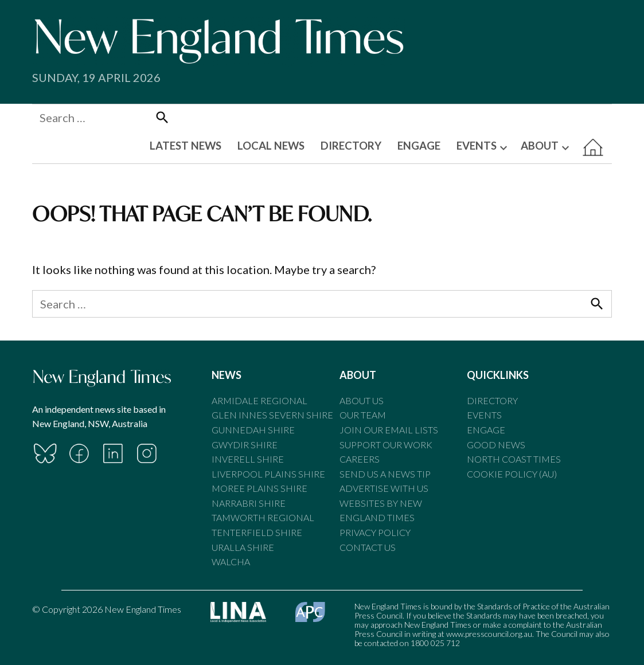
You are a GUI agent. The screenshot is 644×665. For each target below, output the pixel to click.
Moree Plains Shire (259, 488)
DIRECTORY (351, 146)
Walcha (231, 562)
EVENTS (477, 146)
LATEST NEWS (186, 146)
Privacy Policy (375, 532)
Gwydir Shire (245, 445)
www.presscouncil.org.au (489, 634)
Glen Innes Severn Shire (272, 415)
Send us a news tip (385, 474)
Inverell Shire (248, 459)
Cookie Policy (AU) (512, 474)
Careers (360, 459)
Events (484, 415)
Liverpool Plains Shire (268, 474)
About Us (362, 400)
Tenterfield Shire (257, 532)
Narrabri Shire (249, 503)
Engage (486, 430)
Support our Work (386, 445)
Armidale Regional (259, 400)
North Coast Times (514, 459)
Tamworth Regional (263, 517)
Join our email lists (389, 430)
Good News (496, 445)
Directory (492, 400)
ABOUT (540, 146)
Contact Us (368, 547)
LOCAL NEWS (271, 146)
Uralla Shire (243, 547)
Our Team (363, 415)
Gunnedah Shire (253, 430)
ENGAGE (419, 146)
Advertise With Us (384, 488)
